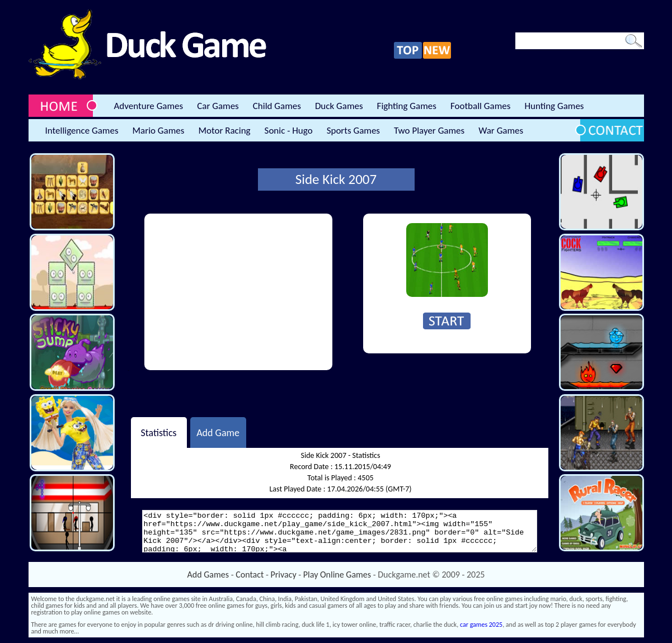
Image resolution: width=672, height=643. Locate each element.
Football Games (480, 106)
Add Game (218, 432)
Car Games (218, 106)
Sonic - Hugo (289, 131)
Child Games (277, 106)
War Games (501, 131)
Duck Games (339, 106)
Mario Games (159, 131)
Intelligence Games (82, 131)
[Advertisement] (238, 292)
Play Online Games (337, 575)
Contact (250, 575)
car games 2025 (481, 625)
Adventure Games (149, 106)
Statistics (158, 432)
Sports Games (353, 131)
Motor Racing (224, 131)
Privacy (284, 575)
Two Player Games (429, 131)
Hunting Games (554, 106)
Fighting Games (407, 106)
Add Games (208, 575)
